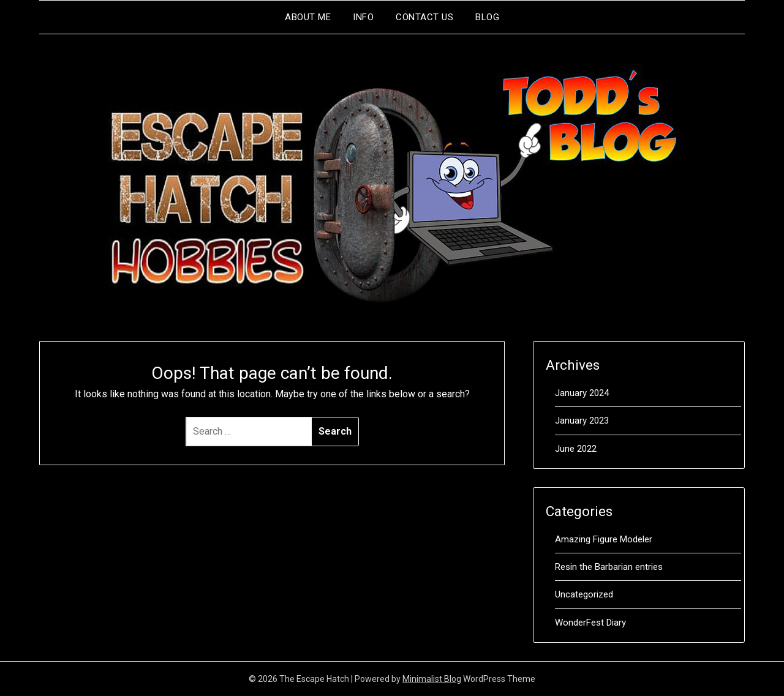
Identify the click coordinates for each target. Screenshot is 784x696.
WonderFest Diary (590, 623)
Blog (487, 17)
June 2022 (576, 449)
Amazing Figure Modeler (604, 539)
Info (363, 17)
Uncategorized (584, 594)
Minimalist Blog (432, 679)
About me (308, 17)
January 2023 (582, 421)
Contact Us (424, 17)
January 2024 (582, 393)
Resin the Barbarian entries (609, 567)
